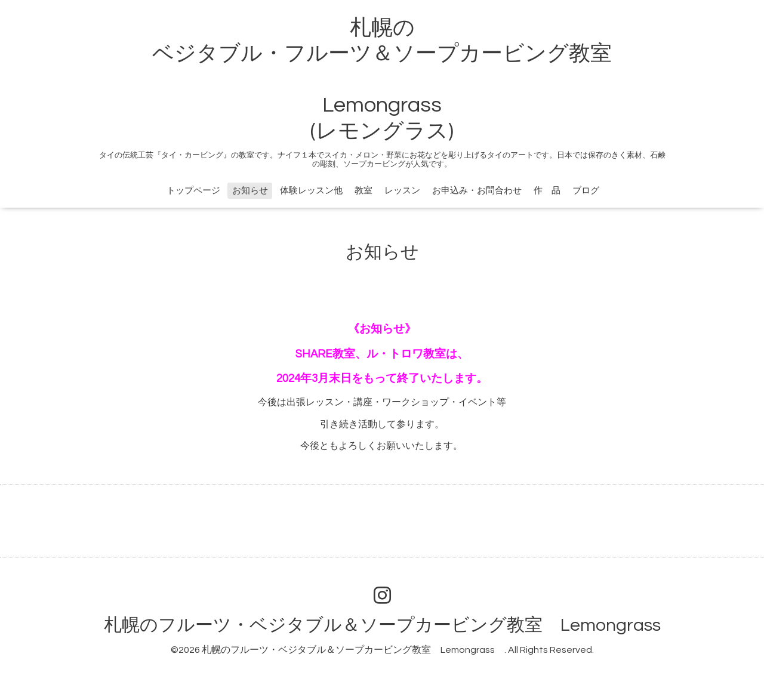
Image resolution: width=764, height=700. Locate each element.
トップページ (193, 191)
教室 (363, 191)
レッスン (402, 191)
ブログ (586, 191)
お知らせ (250, 191)
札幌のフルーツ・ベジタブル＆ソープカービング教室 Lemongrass (391, 625)
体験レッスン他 (311, 191)
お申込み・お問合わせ (477, 191)
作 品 (547, 191)
